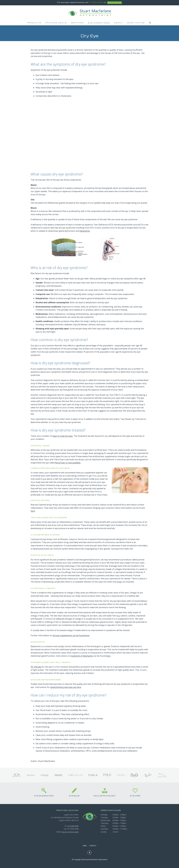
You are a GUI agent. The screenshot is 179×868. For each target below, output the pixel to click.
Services (77, 23)
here (33, 511)
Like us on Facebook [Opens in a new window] (89, 853)
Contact (93, 846)
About (119, 23)
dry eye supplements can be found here (71, 635)
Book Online (136, 23)
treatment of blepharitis (82, 656)
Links (85, 846)
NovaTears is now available (68, 463)
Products (34, 23)
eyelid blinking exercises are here (66, 687)
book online (115, 3)
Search (150, 23)
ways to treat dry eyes (63, 436)
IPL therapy (36, 667)
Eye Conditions (99, 23)
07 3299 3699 (96, 2)
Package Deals (56, 23)
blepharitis (85, 231)
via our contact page (70, 832)
